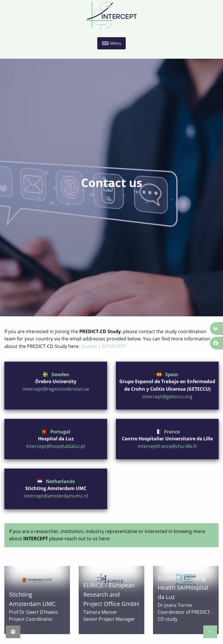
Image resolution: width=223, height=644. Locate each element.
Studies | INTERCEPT (103, 346)
